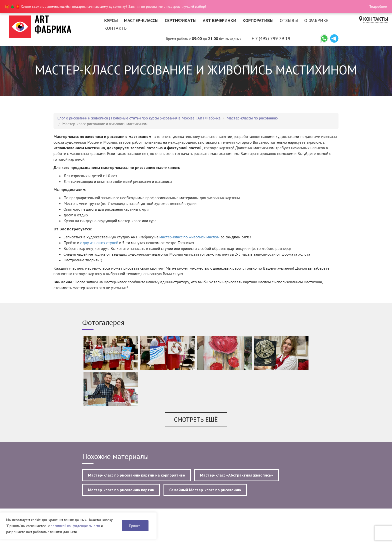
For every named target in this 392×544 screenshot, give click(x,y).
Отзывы (289, 20)
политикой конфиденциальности (75, 526)
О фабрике (316, 20)
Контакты (116, 28)
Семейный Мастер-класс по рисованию (205, 490)
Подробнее (378, 6)
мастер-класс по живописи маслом (189, 237)
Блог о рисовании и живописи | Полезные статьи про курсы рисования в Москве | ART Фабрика (139, 118)
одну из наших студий (99, 243)
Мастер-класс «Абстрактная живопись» (236, 475)
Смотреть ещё (196, 420)
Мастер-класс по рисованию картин (121, 490)
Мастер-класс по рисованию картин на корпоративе (136, 475)
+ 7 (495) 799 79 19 (271, 38)
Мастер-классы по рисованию (252, 118)
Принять (135, 526)
